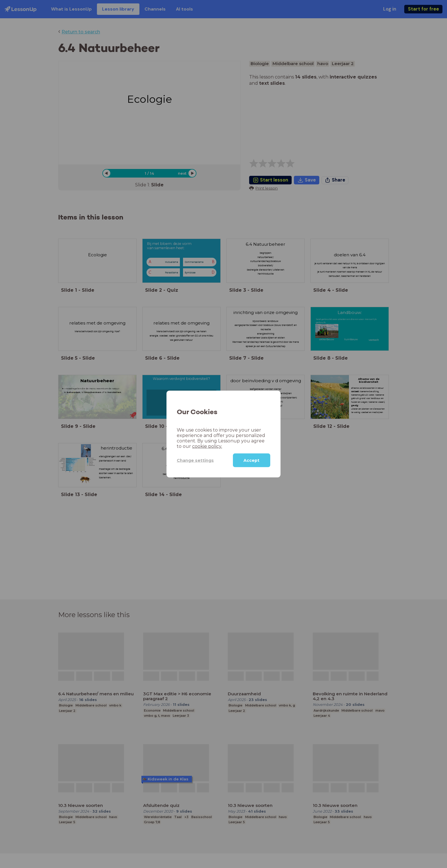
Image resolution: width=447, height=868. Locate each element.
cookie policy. (207, 446)
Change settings (195, 460)
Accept (251, 460)
